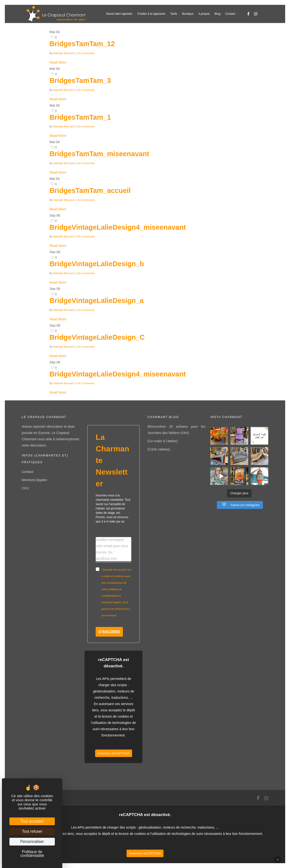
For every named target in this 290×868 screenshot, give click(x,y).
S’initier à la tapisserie (151, 14)
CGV (25, 488)
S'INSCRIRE (109, 632)
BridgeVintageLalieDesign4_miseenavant (118, 227)
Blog (218, 14)
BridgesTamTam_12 (82, 44)
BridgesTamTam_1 (80, 117)
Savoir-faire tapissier (119, 14)
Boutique (188, 14)
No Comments (86, 53)
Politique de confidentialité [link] (32, 854)
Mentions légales (34, 480)
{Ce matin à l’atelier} (163, 441)
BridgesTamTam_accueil (90, 191)
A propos (204, 14)
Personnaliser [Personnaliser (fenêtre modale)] (32, 842)
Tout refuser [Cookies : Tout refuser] (32, 831)
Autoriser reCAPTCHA (114, 753)
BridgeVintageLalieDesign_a (97, 301)
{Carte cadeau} (159, 449)
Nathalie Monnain (64, 53)
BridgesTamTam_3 (80, 81)
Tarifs (174, 14)
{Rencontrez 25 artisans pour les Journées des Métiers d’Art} (177, 430)
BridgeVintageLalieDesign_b (97, 264)
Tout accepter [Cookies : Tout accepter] (32, 821)
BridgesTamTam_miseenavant (99, 154)
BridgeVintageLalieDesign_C (97, 337)
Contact (230, 14)
